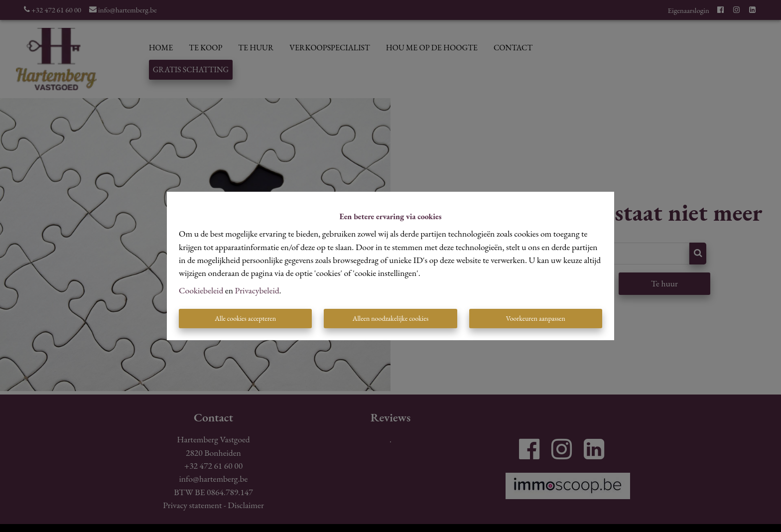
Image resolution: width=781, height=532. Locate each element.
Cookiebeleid (201, 290)
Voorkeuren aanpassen (536, 318)
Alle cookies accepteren (245, 318)
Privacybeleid (257, 290)
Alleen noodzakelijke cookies (390, 318)
